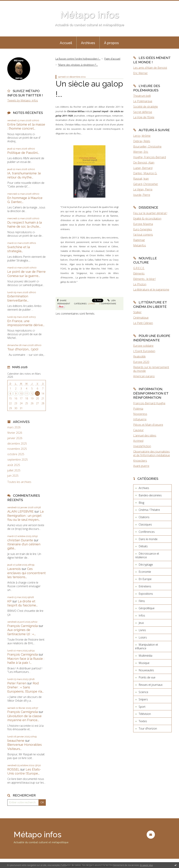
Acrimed (138, 441)
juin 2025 (13, 476)
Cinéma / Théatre (149, 510)
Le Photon (140, 284)
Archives (88, 43)
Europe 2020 (141, 362)
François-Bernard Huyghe (149, 403)
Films (142, 601)
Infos (142, 615)
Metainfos (140, 245)
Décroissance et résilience (147, 555)
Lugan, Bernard (143, 168)
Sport (142, 707)
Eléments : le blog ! (144, 279)
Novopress (140, 414)
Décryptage (146, 565)
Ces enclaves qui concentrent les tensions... (26, 573)
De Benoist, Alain (144, 163)
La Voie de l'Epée (144, 117)
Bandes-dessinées (150, 495)
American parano (144, 376)
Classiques (145, 524)
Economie (145, 572)
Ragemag (139, 240)
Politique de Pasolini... (23, 153)
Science (143, 692)
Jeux (141, 623)
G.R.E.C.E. (139, 268)
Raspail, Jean (141, 179)
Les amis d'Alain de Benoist (150, 68)
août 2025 (14, 465)
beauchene (16, 741)
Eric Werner (140, 73)
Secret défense (143, 112)
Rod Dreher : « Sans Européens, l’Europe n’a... (25, 687)
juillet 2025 (14, 470)
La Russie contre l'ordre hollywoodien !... (78, 59)
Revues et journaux (151, 685)
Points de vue (147, 677)
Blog (141, 503)
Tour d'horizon (148, 728)
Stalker (137, 312)
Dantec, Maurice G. (145, 173)
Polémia (138, 409)
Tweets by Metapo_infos (23, 100)
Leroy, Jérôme (142, 136)
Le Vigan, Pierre (143, 189)
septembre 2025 (18, 460)
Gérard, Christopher (146, 184)
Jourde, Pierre (142, 195)
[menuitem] (66, 43)
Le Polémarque (143, 101)
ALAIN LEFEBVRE (20, 511)
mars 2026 (14, 427)
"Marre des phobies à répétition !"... (78, 65)
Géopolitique (147, 608)
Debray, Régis (142, 141)
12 (32, 394)
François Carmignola (23, 626)
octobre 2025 (16, 454)
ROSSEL (13, 769)
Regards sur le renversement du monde (151, 369)
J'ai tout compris (143, 235)
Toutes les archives (19, 482)
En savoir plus (146, 865)
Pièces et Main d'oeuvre (148, 425)
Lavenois (14, 569)
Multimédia (145, 656)
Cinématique (141, 318)
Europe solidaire (143, 346)
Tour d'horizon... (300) (23, 349)
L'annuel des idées (145, 435)
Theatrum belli (142, 96)
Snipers (143, 699)
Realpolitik (139, 356)
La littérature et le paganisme (151, 290)
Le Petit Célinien (143, 323)
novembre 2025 (17, 449)
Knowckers (140, 461)
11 (27, 394)
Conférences (147, 532)
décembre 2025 (17, 444)
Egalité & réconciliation (147, 219)
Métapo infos (90, 15)
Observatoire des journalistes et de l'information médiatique (152, 453)
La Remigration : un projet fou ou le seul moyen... (25, 516)
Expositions (146, 594)
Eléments (139, 273)
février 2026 (15, 433)
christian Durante (20, 540)
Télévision (145, 714)
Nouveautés (146, 670)
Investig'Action (142, 446)
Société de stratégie (146, 107)
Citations (144, 517)
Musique (144, 663)
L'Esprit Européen (144, 351)
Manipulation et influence (147, 646)
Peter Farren (17, 683)
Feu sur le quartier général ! (150, 213)
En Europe (145, 579)
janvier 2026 (15, 438)
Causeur (138, 430)
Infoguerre (140, 419)
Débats (143, 546)
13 (37, 394)
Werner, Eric (141, 152)
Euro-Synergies (143, 229)
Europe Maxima (143, 224)
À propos (111, 43)
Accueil (66, 43)
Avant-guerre (141, 466)
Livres (92, 304)
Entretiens (145, 586)
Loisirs (143, 637)
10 (21, 394)
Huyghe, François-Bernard (150, 157)
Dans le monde (148, 539)
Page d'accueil (112, 59)
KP (9, 601)
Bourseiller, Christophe (147, 146)
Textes (143, 721)
